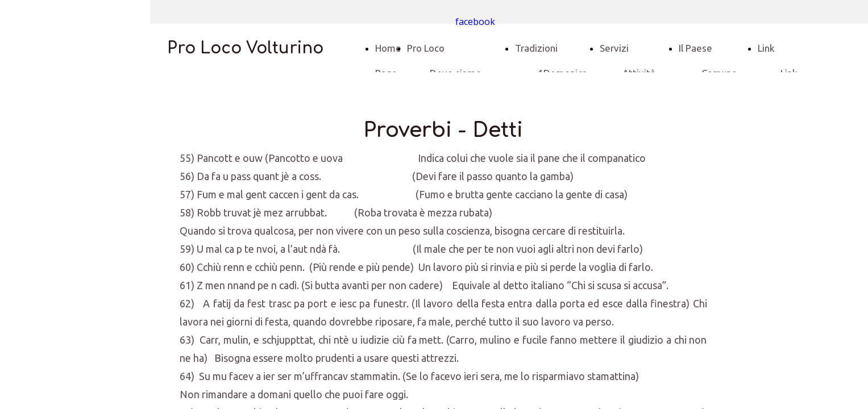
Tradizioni (536, 48)
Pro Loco (426, 48)
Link (766, 48)
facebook (475, 22)
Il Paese (695, 48)
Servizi (614, 48)
